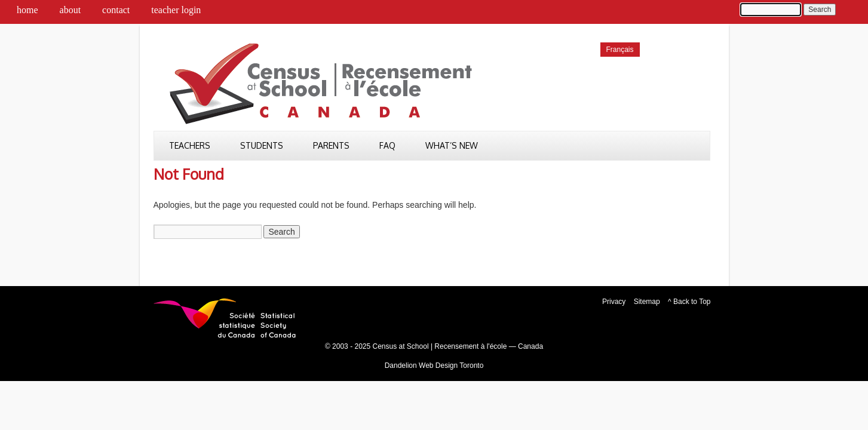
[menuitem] (620, 50)
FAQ (387, 145)
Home (27, 10)
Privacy (614, 302)
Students (262, 145)
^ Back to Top (689, 302)
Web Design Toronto (451, 365)
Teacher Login (176, 10)
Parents (331, 145)
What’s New (452, 145)
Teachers (190, 145)
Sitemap (647, 302)
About (70, 10)
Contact (116, 10)
